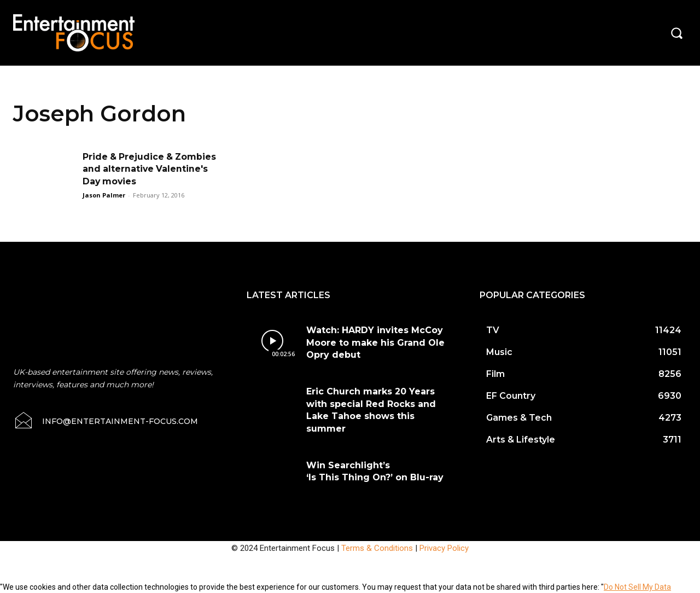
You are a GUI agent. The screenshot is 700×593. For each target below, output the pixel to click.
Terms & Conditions (377, 548)
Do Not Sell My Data (637, 587)
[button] (676, 33)
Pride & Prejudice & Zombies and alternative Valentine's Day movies (151, 169)
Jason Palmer (104, 195)
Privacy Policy (444, 548)
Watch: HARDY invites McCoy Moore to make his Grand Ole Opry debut (375, 342)
